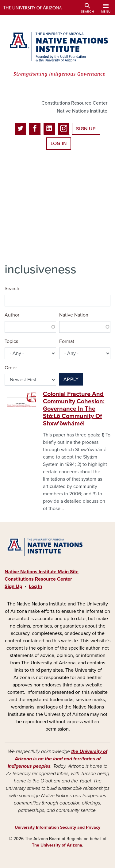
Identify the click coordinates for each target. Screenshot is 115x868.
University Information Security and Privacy (57, 827)
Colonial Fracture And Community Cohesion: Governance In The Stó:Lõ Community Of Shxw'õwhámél (74, 409)
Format (67, 341)
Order (11, 368)
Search (12, 289)
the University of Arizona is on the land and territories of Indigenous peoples (57, 759)
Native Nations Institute (82, 111)
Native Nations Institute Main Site (42, 572)
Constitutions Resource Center (74, 103)
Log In (59, 144)
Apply (71, 379)
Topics (11, 341)
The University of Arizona (57, 845)
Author (12, 315)
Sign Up (86, 129)
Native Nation (74, 315)
